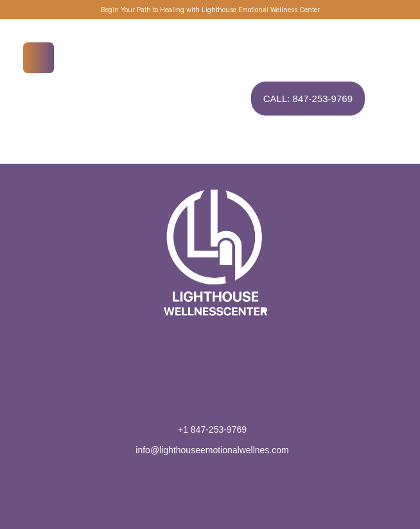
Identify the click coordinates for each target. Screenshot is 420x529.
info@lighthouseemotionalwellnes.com (212, 450)
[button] (385, 474)
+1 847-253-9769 (212, 429)
